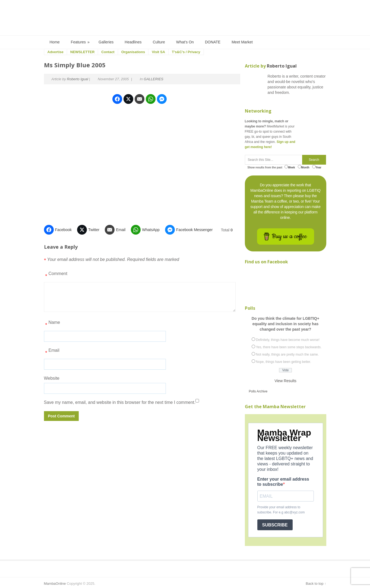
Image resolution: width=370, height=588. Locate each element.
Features (80, 42)
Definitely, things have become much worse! (288, 340)
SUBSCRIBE (275, 525)
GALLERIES (154, 79)
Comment (56, 276)
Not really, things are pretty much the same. (287, 354)
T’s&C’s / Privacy (186, 52)
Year (317, 167)
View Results (285, 381)
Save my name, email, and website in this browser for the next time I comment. (120, 402)
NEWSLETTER (83, 52)
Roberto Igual (78, 79)
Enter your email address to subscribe (283, 482)
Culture (159, 42)
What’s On (185, 42)
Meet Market (242, 42)
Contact (108, 52)
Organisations (133, 52)
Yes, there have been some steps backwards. (289, 347)
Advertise (56, 52)
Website (52, 378)
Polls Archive (258, 391)
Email (52, 352)
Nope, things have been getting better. (284, 362)
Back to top (314, 584)
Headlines (133, 42)
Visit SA (158, 52)
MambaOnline (55, 584)
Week (290, 167)
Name (52, 324)
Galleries (106, 42)
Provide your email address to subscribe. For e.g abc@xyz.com (281, 510)
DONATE (213, 42)
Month (304, 167)
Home (55, 42)
